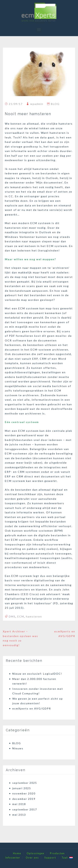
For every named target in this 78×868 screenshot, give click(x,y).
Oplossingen (36, 853)
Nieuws (18, 748)
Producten (57, 853)
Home (17, 853)
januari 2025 (22, 788)
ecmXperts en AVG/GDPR (32, 708)
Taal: (67, 858)
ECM (21, 616)
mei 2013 (19, 815)
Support (50, 858)
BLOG (55, 104)
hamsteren (34, 616)
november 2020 (24, 793)
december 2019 (24, 799)
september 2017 (25, 809)
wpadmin (37, 104)
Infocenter (13, 858)
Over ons (32, 858)
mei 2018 (19, 804)
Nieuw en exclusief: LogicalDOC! (37, 674)
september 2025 (25, 783)
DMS (12, 616)
